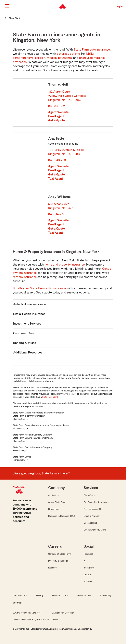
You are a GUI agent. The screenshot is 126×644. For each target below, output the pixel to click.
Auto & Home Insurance (30, 304)
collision (40, 58)
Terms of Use (84, 595)
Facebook (88, 554)
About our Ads (20, 595)
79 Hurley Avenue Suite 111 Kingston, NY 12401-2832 (66, 152)
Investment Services (27, 324)
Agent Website (58, 112)
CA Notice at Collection (63, 613)
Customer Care (24, 333)
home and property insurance (65, 265)
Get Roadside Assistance (96, 502)
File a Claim (89, 495)
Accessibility (105, 595)
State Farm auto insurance (92, 50)
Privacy (40, 595)
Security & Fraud (60, 595)
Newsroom (54, 509)
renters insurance (25, 277)
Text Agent (56, 179)
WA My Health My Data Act (27, 613)
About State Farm (57, 502)
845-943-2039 (58, 160)
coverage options (68, 54)
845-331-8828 (57, 106)
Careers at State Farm (60, 554)
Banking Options (25, 343)
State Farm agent (50, 397)
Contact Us (54, 495)
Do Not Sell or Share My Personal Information (35, 619)
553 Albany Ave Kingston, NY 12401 (61, 206)
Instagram (89, 568)
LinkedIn (88, 575)
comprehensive (23, 58)
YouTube (88, 581)
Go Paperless (90, 523)
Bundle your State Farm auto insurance (39, 288)
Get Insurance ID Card (95, 530)
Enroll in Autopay (92, 516)
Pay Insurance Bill (92, 509)
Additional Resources (28, 352)
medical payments (59, 58)
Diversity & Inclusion (58, 561)
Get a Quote (57, 120)
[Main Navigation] (7, 6)
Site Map (17, 603)
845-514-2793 (57, 214)
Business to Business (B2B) (62, 516)
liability (90, 54)
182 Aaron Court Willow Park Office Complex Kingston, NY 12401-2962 (67, 96)
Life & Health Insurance (29, 314)
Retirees (52, 568)
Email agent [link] (56, 116)
